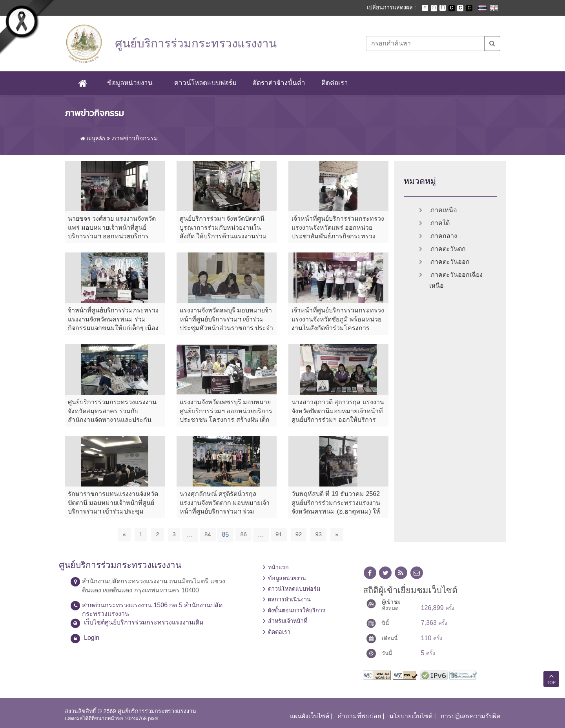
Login (92, 638)
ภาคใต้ (440, 223)
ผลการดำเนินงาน (289, 600)
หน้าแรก (278, 567)
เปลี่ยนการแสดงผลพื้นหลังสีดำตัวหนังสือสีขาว (452, 8)
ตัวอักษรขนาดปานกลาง (434, 8)
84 (208, 534)
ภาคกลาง (444, 236)
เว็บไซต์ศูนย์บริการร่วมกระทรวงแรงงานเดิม (144, 622)
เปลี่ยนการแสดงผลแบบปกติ (460, 8)
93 (318, 534)
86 (243, 534)
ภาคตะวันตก (448, 249)
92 (299, 534)
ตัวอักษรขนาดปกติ (425, 8)
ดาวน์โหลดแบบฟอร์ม (205, 83)
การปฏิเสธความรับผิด (470, 716)
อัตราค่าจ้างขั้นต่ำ (279, 83)
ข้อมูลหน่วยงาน (130, 83)
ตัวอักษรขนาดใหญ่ (443, 8)
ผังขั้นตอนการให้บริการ (297, 610)
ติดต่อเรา (335, 83)
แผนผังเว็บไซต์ (310, 716)
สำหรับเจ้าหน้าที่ (288, 621)
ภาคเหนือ (444, 210)
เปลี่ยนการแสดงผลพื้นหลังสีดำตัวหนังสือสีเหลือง (469, 8)
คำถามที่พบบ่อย (359, 716)
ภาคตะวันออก (450, 262)
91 (279, 534)
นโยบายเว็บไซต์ (411, 716)
